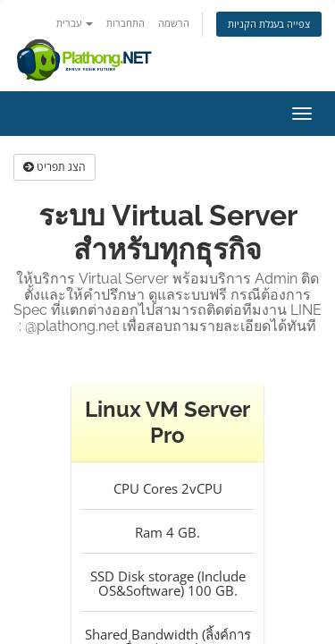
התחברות (126, 23)
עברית (75, 23)
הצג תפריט (54, 167)
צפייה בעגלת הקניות (269, 24)
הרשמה (174, 23)
